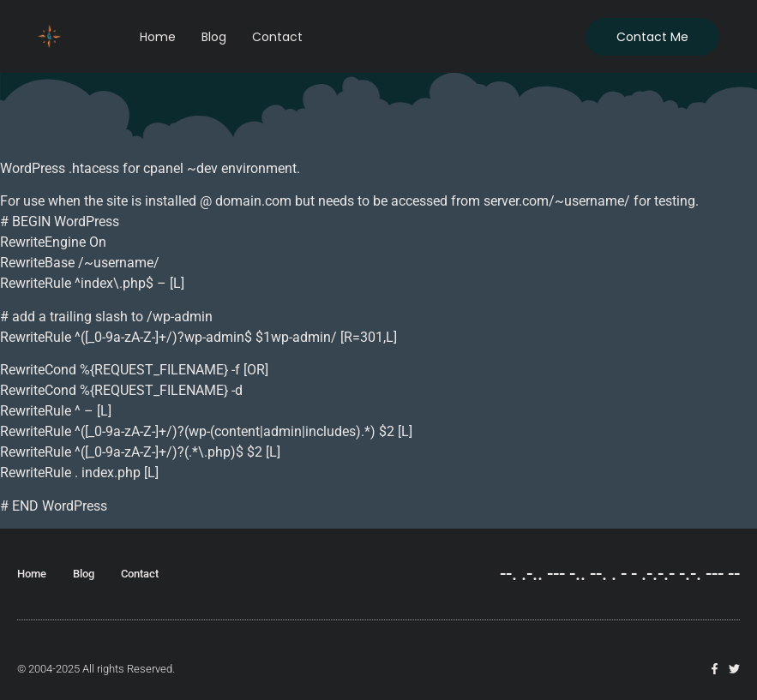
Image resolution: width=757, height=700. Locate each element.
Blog (214, 37)
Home (158, 37)
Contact (277, 37)
